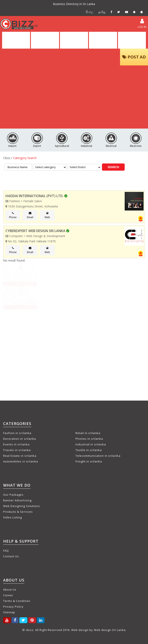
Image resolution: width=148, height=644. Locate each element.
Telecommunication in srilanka (98, 456)
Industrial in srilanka (91, 444)
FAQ (6, 551)
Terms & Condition (17, 601)
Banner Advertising (17, 500)
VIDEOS (103, 40)
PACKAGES (132, 40)
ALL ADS (74, 40)
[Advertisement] (74, 97)
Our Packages (13, 495)
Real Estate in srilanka (20, 456)
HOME (16, 40)
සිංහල (90, 12)
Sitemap (9, 612)
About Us (10, 590)
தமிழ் (102, 12)
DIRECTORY (45, 40)
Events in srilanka (16, 444)
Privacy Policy (13, 607)
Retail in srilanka (88, 433)
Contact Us (11, 556)
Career (8, 595)
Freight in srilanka (89, 461)
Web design (80, 630)
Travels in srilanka (17, 450)
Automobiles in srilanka (21, 461)
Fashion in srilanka (17, 433)
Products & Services (18, 512)
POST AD (134, 57)
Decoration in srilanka (20, 439)
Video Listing (13, 517)
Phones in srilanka (89, 439)
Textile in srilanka (89, 450)
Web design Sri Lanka (110, 630)
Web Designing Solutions (22, 506)
